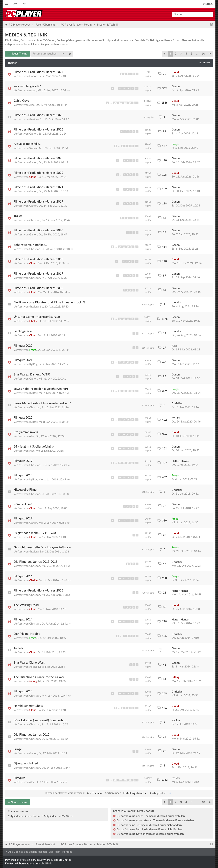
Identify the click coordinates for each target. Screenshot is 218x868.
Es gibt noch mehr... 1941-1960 (35, 533)
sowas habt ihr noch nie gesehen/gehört (41, 389)
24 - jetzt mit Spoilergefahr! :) (34, 447)
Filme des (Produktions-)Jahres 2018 (38, 259)
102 (120, 103)
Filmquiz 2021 (23, 360)
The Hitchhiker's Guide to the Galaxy (39, 677)
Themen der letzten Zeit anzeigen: (74, 793)
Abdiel (33, 667)
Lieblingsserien (24, 331)
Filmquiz (19, 778)
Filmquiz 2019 (23, 461)
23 (136, 391)
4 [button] (186, 54)
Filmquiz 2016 (23, 576)
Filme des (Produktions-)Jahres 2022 (38, 173)
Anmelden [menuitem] (208, 4)
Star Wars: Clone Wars (29, 663)
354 (131, 780)
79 (136, 319)
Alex (32, 105)
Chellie (33, 321)
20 (124, 391)
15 (128, 449)
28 (136, 247)
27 (132, 247)
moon (33, 90)
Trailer (18, 216)
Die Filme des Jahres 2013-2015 (36, 562)
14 (124, 449)
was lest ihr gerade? (27, 86)
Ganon (33, 76)
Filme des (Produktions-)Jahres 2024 (38, 72)
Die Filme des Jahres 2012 (32, 735)
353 (126, 780)
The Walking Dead (26, 605)
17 (136, 449)
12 (120, 578)
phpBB (24, 860)
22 (132, 391)
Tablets (18, 648)
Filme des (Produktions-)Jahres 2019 (38, 202)
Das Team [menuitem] (55, 852)
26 (128, 247)
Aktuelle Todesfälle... (27, 144)
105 (136, 103)
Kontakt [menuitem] (67, 852)
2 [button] (176, 54)
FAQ (24, 4)
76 (124, 319)
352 (120, 780)
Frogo (175, 144)
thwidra (34, 119)
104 (131, 103)
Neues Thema (17, 54)
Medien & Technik (26, 35)
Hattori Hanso (180, 461)
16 (132, 449)
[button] (165, 54)
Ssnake (33, 148)
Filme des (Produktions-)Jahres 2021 (38, 187)
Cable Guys (21, 101)
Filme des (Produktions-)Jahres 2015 (38, 591)
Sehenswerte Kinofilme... (30, 245)
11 (136, 146)
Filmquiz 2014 (23, 620)
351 (115, 780)
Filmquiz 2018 (23, 475)
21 (128, 391)
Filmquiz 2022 (23, 346)
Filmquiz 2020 (23, 418)
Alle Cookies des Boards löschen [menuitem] (26, 852)
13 (120, 449)
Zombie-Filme (23, 504)
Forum (15, 4)
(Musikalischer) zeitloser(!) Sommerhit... (40, 720)
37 (124, 88)
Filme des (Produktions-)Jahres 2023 (38, 158)
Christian (35, 220)
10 (132, 146)
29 (136, 362)
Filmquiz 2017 (23, 519)
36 (120, 88)
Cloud (175, 72)
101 (115, 103)
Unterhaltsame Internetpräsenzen (37, 317)
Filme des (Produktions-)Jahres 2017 (38, 274)
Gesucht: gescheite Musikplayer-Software (42, 548)
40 (136, 88)
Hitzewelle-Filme (25, 490)
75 (120, 319)
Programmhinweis (26, 432)
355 (136, 780)
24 (120, 247)
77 (128, 319)
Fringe (18, 749)
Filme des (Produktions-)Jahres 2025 (38, 130)
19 (120, 391)
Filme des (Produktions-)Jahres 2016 (38, 288)
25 (124, 247)
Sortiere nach (126, 793)
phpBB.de (46, 864)
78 (132, 319)
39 (132, 88)
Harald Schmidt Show (28, 706)
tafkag (33, 681)
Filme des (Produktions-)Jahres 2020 (38, 231)
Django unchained (26, 764)
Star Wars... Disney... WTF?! (32, 375)
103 (126, 103)
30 (136, 478)
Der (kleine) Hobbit (27, 634)
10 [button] (203, 54)
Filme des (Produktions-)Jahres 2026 (38, 115)
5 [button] (192, 54)
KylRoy (33, 364)
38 (128, 88)
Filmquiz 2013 (23, 692)
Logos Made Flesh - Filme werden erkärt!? (42, 403)
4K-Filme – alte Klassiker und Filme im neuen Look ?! (49, 303)
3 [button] (181, 54)
